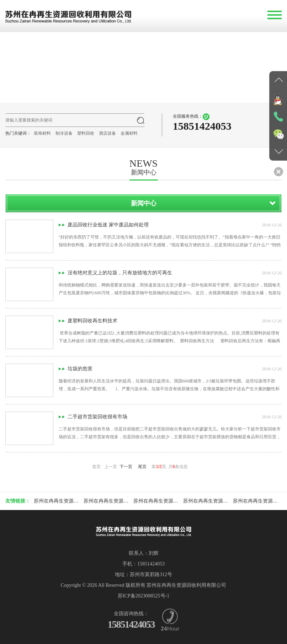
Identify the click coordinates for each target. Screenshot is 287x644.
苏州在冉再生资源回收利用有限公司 (74, 501)
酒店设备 (107, 133)
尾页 (142, 467)
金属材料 (129, 133)
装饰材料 (42, 133)
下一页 (126, 467)
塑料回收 (86, 133)
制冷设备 (64, 133)
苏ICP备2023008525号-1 (143, 596)
